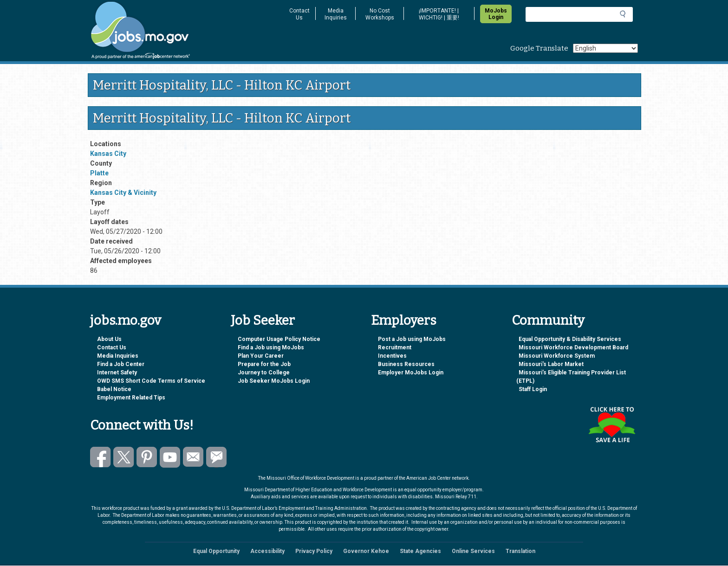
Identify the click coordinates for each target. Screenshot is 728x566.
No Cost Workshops (380, 14)
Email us (193, 457)
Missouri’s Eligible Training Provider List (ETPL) (571, 377)
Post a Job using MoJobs (412, 339)
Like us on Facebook (101, 457)
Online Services (473, 551)
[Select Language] (605, 48)
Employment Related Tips (131, 398)
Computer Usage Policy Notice (279, 339)
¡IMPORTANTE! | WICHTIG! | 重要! (439, 14)
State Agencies (420, 551)
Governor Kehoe (366, 551)
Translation (520, 551)
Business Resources (406, 364)
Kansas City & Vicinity (123, 193)
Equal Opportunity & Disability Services (570, 339)
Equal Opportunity (216, 551)
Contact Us (299, 14)
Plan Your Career (261, 356)
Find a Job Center (121, 364)
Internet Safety (117, 373)
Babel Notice (114, 389)
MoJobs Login (496, 14)
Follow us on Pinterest (147, 457)
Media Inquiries (336, 14)
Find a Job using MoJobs (271, 347)
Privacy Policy (314, 551)
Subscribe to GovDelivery (217, 457)
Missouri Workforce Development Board (573, 347)
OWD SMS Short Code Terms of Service (151, 381)
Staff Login (533, 389)
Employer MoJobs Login (411, 373)
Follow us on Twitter (124, 457)
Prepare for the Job (264, 364)
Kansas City (108, 154)
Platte (99, 173)
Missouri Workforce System (557, 356)
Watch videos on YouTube (170, 457)
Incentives (392, 356)
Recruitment (395, 347)
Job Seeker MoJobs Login (274, 381)
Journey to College (264, 373)
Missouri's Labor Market (551, 364)
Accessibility (267, 551)
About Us (109, 339)
